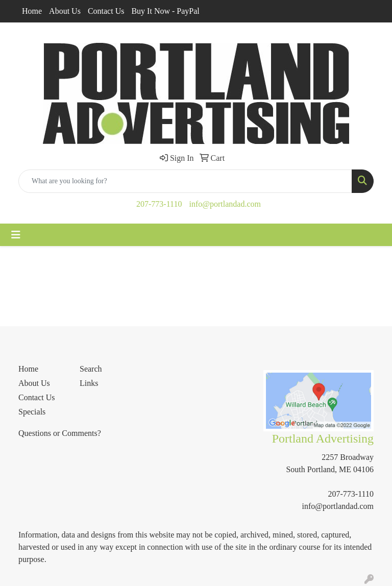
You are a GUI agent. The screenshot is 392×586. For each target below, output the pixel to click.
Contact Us (106, 11)
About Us (65, 11)
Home (32, 11)
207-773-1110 (159, 204)
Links (89, 383)
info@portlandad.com (225, 204)
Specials (32, 412)
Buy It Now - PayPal (165, 11)
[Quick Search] (185, 181)
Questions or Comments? (60, 433)
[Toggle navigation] (16, 235)
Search (91, 369)
